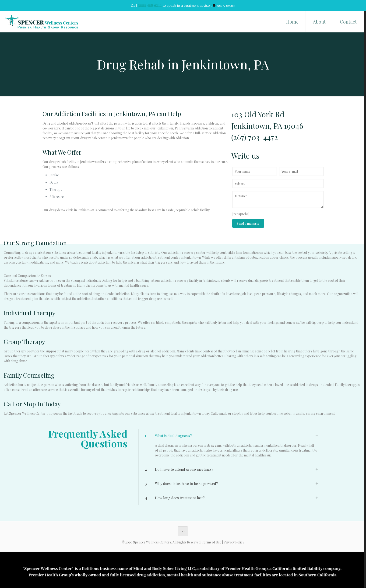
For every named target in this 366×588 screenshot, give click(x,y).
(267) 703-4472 (255, 137)
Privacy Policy (234, 542)
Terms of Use (212, 542)
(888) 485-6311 (150, 5)
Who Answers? (226, 6)
